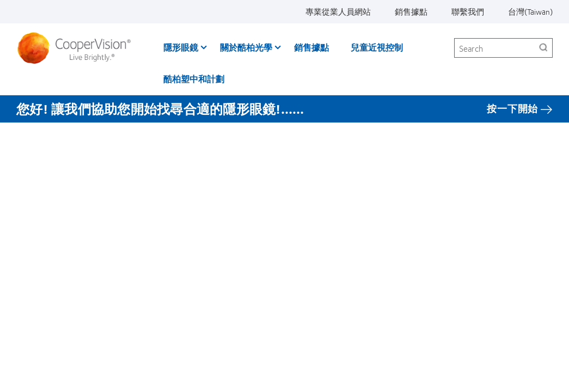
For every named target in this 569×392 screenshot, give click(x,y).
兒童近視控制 (377, 47)
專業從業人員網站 (338, 11)
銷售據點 (411, 11)
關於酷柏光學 (246, 47)
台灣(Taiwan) (530, 11)
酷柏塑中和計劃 (194, 79)
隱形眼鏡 (181, 47)
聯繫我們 (468, 11)
